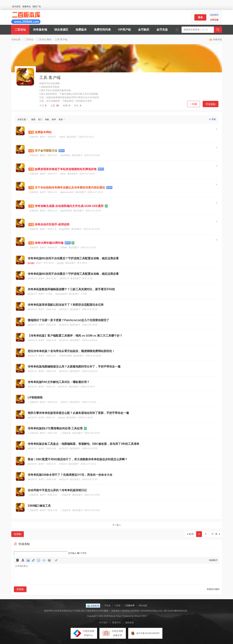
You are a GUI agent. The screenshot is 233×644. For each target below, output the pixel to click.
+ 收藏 (193, 104)
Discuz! (138, 616)
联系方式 (117, 623)
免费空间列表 (102, 30)
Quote (39, 560)
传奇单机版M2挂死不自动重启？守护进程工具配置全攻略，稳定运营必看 (73, 258)
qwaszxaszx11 (67, 192)
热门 (40, 119)
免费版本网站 (43, 132)
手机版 (107, 606)
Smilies (49, 560)
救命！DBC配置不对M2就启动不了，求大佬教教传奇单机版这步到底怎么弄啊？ (78, 459)
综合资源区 (61, 30)
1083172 (64, 402)
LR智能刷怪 (35, 397)
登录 (200, 17)
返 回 (191, 534)
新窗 (214, 119)
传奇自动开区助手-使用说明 (52, 224)
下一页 (214, 534)
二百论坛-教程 (44, 39)
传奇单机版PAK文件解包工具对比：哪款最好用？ (59, 382)
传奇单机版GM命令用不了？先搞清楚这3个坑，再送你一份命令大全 (70, 475)
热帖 (47, 119)
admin (63, 174)
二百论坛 (20, 30)
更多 (61, 119)
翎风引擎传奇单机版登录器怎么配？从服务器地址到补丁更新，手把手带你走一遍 (78, 413)
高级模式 (213, 560)
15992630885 (66, 356)
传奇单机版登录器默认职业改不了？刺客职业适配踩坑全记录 (66, 305)
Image (28, 560)
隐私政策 (130, 623)
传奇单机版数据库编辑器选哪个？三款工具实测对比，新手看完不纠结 (71, 289)
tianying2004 (61, 294)
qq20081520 (66, 211)
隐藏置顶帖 (216, 129)
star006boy (65, 155)
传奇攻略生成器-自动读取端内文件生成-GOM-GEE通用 (69, 206)
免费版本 (81, 30)
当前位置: (16, 39)
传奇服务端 (40, 30)
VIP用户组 (124, 30)
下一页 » (116, 525)
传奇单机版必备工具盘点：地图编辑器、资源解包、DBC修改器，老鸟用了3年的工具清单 (84, 444)
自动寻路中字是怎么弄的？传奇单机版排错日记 (57, 490)
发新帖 (211, 104)
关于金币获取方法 (46, 151)
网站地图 (143, 606)
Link (33, 560)
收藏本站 (27, 6)
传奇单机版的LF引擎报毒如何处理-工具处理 (55, 428)
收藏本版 (217, 39)
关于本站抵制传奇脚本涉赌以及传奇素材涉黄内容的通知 (70, 188)
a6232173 (32, 278)
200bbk (64, 248)
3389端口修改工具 (39, 506)
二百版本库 (33, 137)
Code (44, 560)
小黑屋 (117, 606)
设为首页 (16, 6)
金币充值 (162, 30)
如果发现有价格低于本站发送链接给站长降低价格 (66, 169)
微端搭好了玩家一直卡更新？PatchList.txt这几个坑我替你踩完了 (68, 320)
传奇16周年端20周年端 (49, 243)
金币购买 (144, 30)
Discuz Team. (116, 616)
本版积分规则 (213, 589)
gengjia (31, 263)
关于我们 (103, 623)
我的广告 (37, 6)
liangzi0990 (65, 229)
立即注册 (214, 20)
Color (23, 560)
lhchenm (63, 464)
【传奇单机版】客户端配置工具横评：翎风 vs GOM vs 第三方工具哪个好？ (75, 336)
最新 (33, 119)
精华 (54, 119)
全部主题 (22, 119)
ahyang (61, 418)
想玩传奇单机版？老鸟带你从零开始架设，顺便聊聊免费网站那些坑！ (71, 351)
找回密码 (214, 15)
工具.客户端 (61, 39)
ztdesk (62, 137)
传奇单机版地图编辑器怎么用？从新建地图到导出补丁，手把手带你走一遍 (74, 367)
